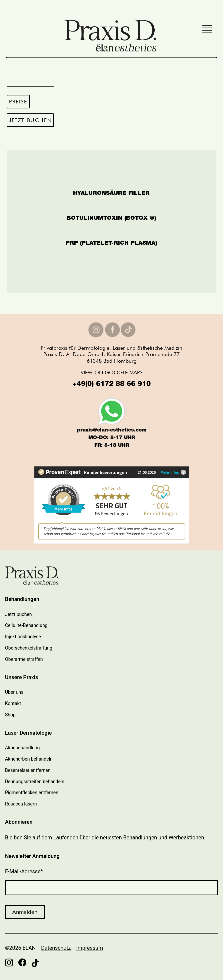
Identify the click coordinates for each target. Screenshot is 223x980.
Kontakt (13, 703)
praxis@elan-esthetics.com (112, 430)
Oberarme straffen (24, 659)
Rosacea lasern (21, 804)
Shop (10, 715)
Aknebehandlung (22, 748)
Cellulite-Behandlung (26, 625)
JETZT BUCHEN (30, 120)
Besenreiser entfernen (28, 770)
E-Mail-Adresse (24, 871)
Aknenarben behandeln (29, 759)
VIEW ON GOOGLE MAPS (111, 372)
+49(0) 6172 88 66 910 (112, 385)
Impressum (89, 948)
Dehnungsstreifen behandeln (35, 782)
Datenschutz (56, 948)
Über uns (14, 692)
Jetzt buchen (18, 614)
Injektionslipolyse (23, 637)
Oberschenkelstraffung (29, 648)
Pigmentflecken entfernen (32, 793)
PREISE (18, 102)
